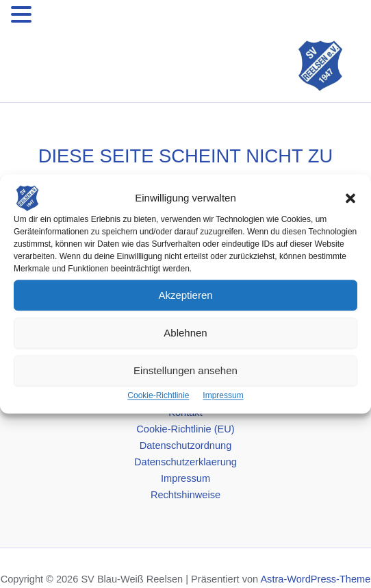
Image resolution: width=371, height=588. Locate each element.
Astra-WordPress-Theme (315, 579)
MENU (56, 17)
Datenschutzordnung (186, 445)
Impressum (223, 395)
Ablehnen (185, 333)
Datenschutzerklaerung (186, 462)
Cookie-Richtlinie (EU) (185, 429)
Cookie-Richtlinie (158, 395)
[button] (350, 198)
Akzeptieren (185, 295)
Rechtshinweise (186, 495)
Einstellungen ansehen (186, 370)
